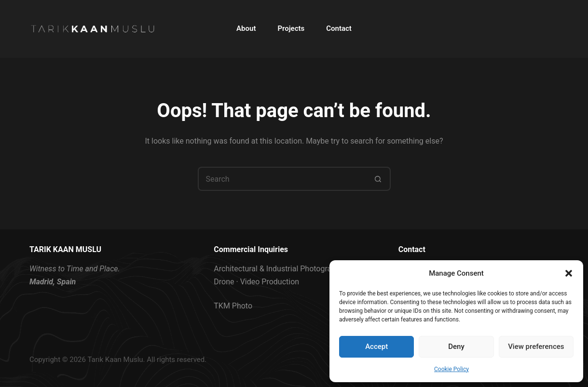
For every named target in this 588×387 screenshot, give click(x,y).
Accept (376, 347)
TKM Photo (233, 306)
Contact (339, 28)
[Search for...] (282, 179)
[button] (569, 273)
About (246, 28)
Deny (456, 347)
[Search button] (379, 179)
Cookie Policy (451, 369)
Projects (291, 28)
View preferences (536, 347)
